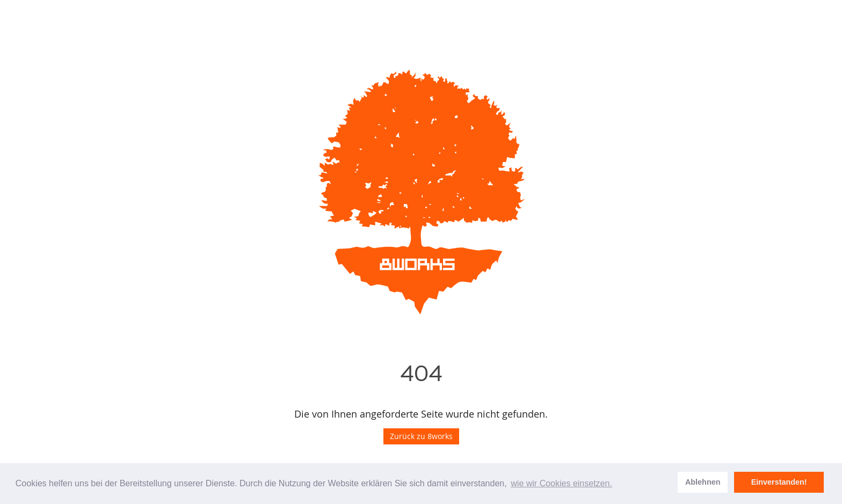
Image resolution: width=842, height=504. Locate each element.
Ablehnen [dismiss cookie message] (703, 482)
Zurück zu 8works (421, 436)
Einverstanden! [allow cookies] (779, 482)
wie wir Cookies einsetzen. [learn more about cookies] (561, 483)
